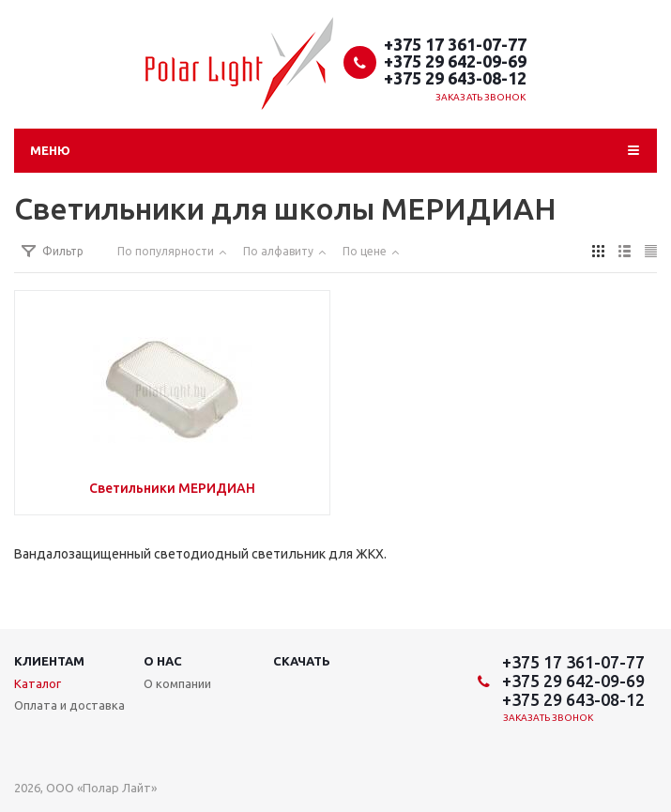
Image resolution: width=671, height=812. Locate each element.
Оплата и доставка (69, 705)
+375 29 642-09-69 (455, 61)
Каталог (38, 683)
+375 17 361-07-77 (455, 44)
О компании (177, 683)
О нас (163, 661)
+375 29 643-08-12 (455, 78)
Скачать (302, 661)
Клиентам (49, 661)
